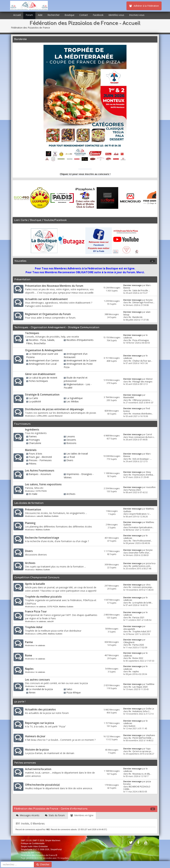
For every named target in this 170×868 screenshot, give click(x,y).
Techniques (32, 333)
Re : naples (134, 671)
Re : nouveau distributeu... (141, 414)
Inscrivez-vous (137, 15)
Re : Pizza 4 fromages (139, 340)
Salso (69, 689)
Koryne (149, 300)
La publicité (35, 401)
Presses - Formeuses (40, 460)
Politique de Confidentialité (33, 844)
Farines (33, 436)
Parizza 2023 (135, 490)
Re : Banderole (136, 317)
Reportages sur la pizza (40, 723)
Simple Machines (53, 841)
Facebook (98, 15)
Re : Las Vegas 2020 (138, 687)
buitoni (132, 726)
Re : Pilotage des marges (141, 382)
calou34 (40, 516)
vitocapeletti (129, 629)
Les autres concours (37, 680)
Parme (29, 642)
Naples (29, 669)
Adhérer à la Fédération (144, 6)
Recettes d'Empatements (80, 340)
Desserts (71, 440)
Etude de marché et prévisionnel (76, 379)
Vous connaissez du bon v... (142, 437)
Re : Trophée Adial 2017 (140, 631)
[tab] (28, 815)
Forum (29, 15)
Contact (84, 15)
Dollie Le (150, 709)
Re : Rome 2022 (136, 658)
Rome (29, 655)
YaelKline (150, 684)
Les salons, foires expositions (43, 484)
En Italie (33, 494)
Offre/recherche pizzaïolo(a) (42, 785)
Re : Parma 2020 (136, 645)
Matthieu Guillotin (51, 516)
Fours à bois (36, 454)
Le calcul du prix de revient (43, 378)
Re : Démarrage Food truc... (142, 302)
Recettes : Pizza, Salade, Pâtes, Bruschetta (41, 342)
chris (148, 585)
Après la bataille (35, 584)
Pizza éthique (74, 692)
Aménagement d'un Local (43, 364)
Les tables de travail (77, 454)
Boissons (71, 443)
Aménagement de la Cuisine (81, 360)
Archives (71, 494)
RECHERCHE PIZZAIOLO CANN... (137, 788)
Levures (71, 436)
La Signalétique (75, 398)
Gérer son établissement (40, 374)
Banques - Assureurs (40, 474)
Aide (40, 15)
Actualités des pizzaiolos (40, 709)
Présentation (33, 510)
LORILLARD (42, 416)
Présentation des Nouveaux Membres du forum (54, 286)
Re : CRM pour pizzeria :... (140, 400)
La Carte (33, 398)
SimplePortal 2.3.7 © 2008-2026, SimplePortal (41, 850)
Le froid (71, 457)
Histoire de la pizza (37, 750)
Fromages (34, 440)
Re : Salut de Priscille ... (139, 290)
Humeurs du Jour (35, 736)
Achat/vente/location (38, 769)
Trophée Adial (34, 627)
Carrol (149, 434)
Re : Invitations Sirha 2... (140, 711)
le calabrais (41, 607)
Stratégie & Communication (42, 395)
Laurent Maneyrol (55, 416)
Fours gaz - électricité (40, 457)
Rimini (32, 692)
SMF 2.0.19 (26, 841)
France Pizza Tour (36, 612)
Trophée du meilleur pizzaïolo (43, 597)
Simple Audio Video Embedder (34, 847)
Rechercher (54, 15)
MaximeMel (129, 397)
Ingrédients (32, 430)
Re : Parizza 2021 (137, 617)
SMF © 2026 (39, 841)
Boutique (69, 15)
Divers (70, 460)
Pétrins (33, 464)
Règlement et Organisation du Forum (48, 314)
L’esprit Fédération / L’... (140, 514)
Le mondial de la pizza (41, 689)
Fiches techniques (38, 381)
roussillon (151, 487)
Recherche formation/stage (42, 538)
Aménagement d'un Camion (44, 360)
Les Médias (73, 401)
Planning (30, 523)
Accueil (17, 15)
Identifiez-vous (116, 15)
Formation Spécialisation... (141, 527)
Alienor (149, 379)
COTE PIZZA (41, 491)
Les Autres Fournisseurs (40, 471)
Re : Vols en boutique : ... (140, 459)
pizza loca (151, 563)
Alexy (148, 472)
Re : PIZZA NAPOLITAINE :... (141, 738)
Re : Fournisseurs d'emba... (142, 475)
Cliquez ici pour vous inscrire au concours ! (85, 174)
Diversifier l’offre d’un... (140, 553)
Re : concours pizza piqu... (141, 587)
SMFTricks (35, 852)
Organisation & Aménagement (44, 350)
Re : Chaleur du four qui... (140, 361)
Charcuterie (35, 443)
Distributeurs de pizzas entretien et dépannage (54, 409)
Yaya (148, 749)
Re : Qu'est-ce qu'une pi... (141, 751)
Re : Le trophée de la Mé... (141, 603)
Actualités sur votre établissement (46, 299)
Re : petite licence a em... (140, 566)
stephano (150, 735)
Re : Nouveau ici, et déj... (140, 774)
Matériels (31, 450)
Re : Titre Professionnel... (140, 541)
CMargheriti (129, 642)
